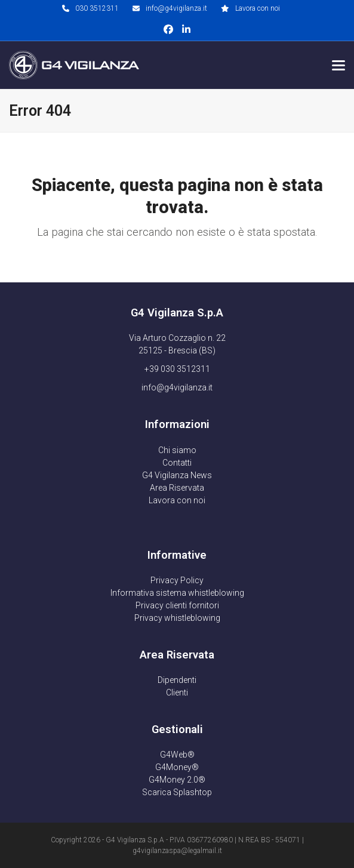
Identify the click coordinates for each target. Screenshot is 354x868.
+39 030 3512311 (177, 369)
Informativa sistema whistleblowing (177, 593)
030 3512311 (97, 8)
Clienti (177, 692)
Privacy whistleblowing (177, 618)
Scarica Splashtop (177, 792)
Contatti (177, 463)
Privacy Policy (177, 580)
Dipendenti (177, 680)
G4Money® (177, 767)
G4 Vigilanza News (177, 475)
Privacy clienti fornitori (177, 605)
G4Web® (177, 755)
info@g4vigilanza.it (176, 8)
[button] (338, 65)
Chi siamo (177, 450)
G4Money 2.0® (177, 780)
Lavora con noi (258, 8)
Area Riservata (177, 488)
